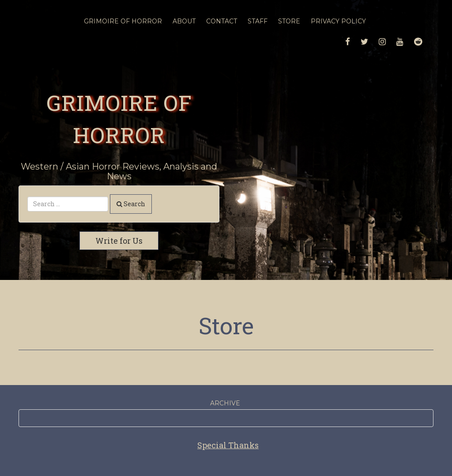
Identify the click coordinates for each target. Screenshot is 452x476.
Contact (222, 21)
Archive (225, 403)
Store (289, 21)
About (184, 21)
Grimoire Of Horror (123, 21)
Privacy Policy (338, 21)
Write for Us (119, 241)
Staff (258, 21)
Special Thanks (228, 445)
